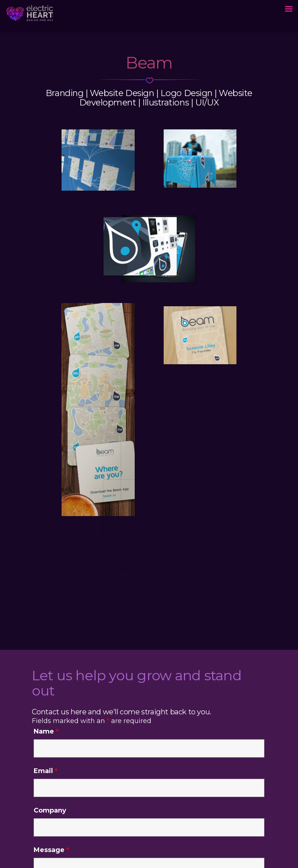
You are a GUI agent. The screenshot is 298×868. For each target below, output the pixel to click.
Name (46, 731)
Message (51, 850)
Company (50, 810)
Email (46, 771)
